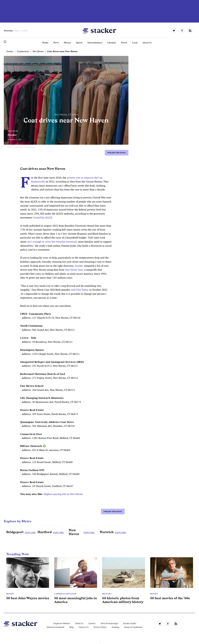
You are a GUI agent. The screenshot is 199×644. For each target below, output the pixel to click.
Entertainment (95, 43)
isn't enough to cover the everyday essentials (52, 242)
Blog (72, 627)
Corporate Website (62, 623)
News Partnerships (109, 623)
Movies (10, 594)
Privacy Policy (100, 627)
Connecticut (23, 51)
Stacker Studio (130, 623)
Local (135, 43)
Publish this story (117, 153)
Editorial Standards (56, 627)
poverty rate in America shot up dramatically (67, 180)
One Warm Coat (74, 270)
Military (107, 594)
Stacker (12, 135)
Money (67, 43)
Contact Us (84, 627)
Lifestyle (112, 43)
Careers (92, 623)
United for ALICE (43, 218)
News (56, 43)
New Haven (38, 51)
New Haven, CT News (66, 115)
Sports (79, 43)
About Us (147, 43)
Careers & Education (65, 594)
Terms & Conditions (133, 627)
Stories (10, 51)
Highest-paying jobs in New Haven (63, 494)
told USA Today (80, 290)
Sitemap (115, 627)
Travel (124, 43)
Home (45, 43)
